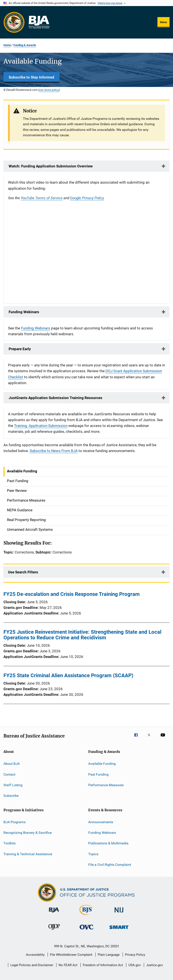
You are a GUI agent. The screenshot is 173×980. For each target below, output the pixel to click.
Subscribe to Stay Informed (31, 77)
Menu (163, 22)
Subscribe (11, 796)
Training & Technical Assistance (28, 854)
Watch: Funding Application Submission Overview (50, 166)
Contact (9, 774)
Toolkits (10, 843)
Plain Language (109, 955)
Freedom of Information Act (103, 965)
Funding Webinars (23, 312)
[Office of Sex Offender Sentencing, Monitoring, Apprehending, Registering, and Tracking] (119, 930)
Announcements (101, 822)
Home (7, 45)
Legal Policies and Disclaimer (32, 965)
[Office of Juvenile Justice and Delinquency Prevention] (54, 931)
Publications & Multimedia (108, 843)
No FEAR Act (68, 965)
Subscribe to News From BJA (54, 451)
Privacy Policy (135, 955)
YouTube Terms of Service (42, 198)
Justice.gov (155, 965)
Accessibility (35, 955)
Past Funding (98, 774)
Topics (93, 854)
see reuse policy (49, 90)
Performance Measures (106, 785)
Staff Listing (13, 785)
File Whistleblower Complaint (71, 955)
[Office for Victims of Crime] (86, 930)
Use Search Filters (23, 572)
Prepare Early (19, 349)
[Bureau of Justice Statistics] (86, 916)
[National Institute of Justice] (119, 913)
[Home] (39, 22)
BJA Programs (14, 822)
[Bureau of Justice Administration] (54, 913)
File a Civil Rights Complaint (110, 865)
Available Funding (102, 764)
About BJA (12, 764)
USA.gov (135, 965)
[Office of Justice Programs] (14, 22)
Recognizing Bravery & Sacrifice (28, 833)
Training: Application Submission (41, 426)
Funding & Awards (25, 45)
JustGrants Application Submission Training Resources (55, 398)
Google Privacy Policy (87, 198)
